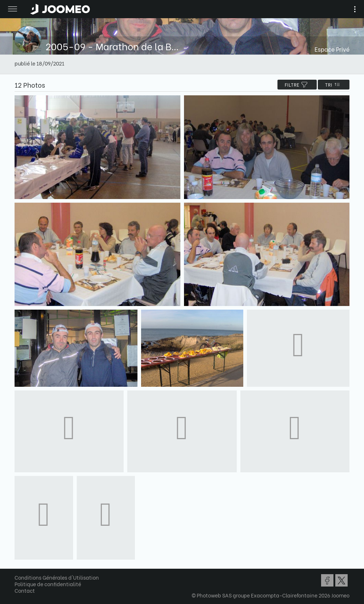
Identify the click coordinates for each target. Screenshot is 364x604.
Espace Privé (332, 49)
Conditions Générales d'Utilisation (57, 577)
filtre (297, 85)
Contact (25, 590)
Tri (334, 85)
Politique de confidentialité (48, 584)
